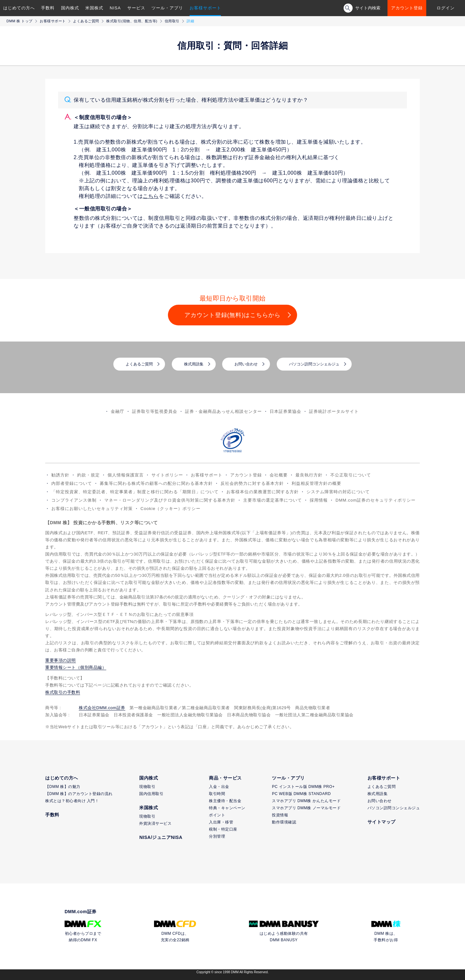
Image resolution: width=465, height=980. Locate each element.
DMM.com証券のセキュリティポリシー (376, 500)
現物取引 (147, 787)
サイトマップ (382, 822)
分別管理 (217, 836)
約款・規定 (88, 475)
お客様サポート (205, 8)
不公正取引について (351, 475)
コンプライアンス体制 (74, 500)
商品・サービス (225, 778)
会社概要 (279, 475)
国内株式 (70, 8)
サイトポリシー (167, 475)
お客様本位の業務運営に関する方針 (263, 492)
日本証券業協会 (285, 411)
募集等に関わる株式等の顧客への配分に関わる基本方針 (156, 483)
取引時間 (217, 794)
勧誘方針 (60, 475)
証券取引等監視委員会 (155, 411)
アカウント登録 (407, 8)
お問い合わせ (246, 364)
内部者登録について (72, 483)
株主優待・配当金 (225, 801)
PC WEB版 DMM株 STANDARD (301, 794)
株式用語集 (194, 364)
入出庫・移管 (221, 822)
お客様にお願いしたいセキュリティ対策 (92, 509)
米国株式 (94, 8)
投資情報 (280, 815)
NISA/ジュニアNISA (161, 837)
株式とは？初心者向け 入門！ (72, 801)
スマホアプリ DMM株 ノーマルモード (306, 808)
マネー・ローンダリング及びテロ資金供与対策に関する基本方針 (170, 500)
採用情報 (319, 500)
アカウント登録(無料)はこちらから (233, 315)
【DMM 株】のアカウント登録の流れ (79, 794)
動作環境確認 (284, 822)
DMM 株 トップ (20, 21)
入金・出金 (219, 787)
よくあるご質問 (86, 21)
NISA (115, 8)
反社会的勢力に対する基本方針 (252, 483)
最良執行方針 (309, 475)
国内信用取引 (151, 794)
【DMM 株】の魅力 (63, 787)
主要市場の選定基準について (273, 500)
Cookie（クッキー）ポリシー (170, 509)
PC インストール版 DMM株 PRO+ (303, 787)
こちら (151, 196)
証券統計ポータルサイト (334, 411)
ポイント (217, 815)
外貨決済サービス (155, 823)
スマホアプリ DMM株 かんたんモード (306, 801)
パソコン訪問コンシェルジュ (314, 364)
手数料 (48, 8)
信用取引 (172, 21)
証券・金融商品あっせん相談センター (223, 411)
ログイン (446, 8)
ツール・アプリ (167, 8)
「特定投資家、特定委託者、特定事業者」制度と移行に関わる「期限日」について (135, 492)
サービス (136, 8)
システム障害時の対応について (338, 492)
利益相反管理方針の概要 (316, 483)
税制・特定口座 (223, 829)
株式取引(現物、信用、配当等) (132, 21)
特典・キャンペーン (227, 808)
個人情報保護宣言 (126, 475)
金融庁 (118, 411)
